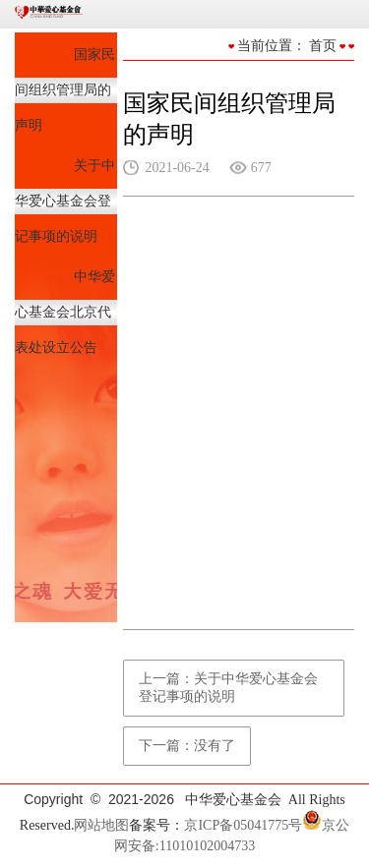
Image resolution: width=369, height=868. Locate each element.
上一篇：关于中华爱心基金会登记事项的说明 (228, 688)
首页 (323, 46)
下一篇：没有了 (187, 746)
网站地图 (101, 825)
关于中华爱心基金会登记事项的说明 (65, 201)
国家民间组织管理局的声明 (65, 90)
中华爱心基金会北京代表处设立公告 (65, 312)
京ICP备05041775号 (243, 825)
